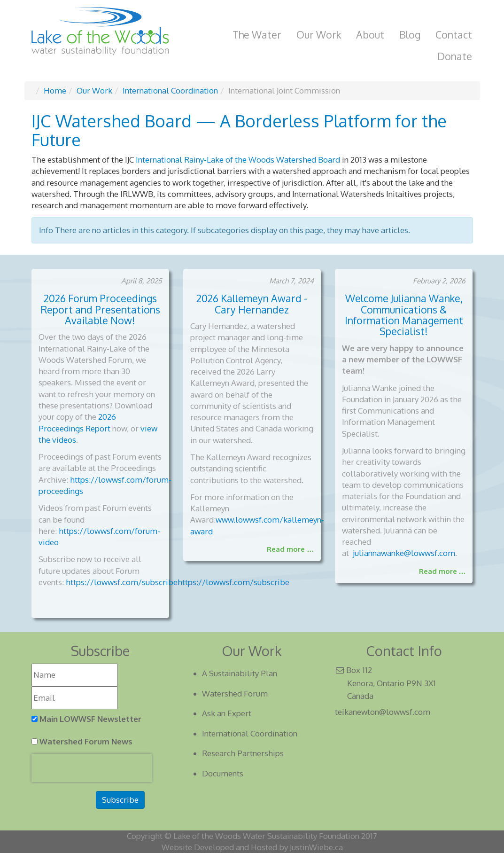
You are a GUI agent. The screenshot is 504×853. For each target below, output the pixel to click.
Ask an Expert (227, 713)
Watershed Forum (235, 693)
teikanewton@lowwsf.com (383, 712)
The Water (257, 35)
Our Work (319, 35)
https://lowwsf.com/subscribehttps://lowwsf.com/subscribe (178, 582)
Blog (410, 35)
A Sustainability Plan (240, 673)
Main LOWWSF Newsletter (90, 719)
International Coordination (250, 733)
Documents (223, 773)
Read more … (290, 549)
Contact (454, 35)
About (370, 35)
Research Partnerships (243, 753)
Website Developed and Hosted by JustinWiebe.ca (252, 847)
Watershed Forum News (86, 741)
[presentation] (92, 768)
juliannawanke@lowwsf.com (404, 553)
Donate (455, 56)
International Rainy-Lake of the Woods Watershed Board (238, 160)
